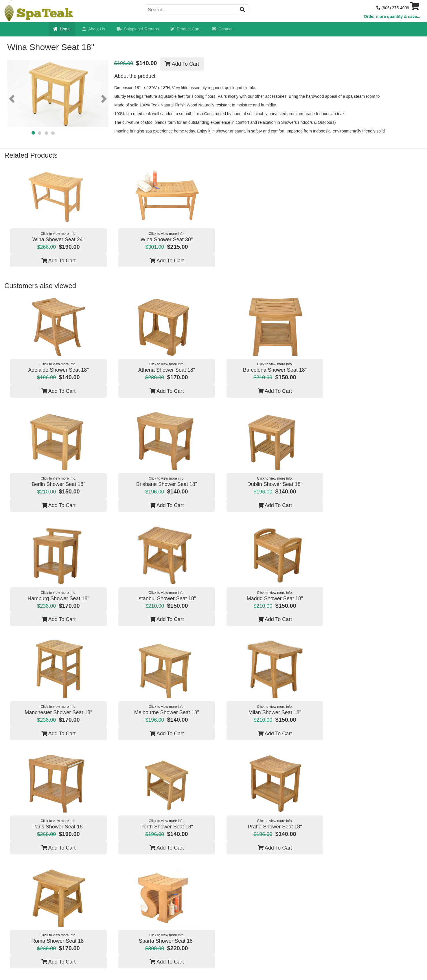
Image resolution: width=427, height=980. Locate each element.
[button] (12, 98)
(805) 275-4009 (393, 8)
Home (62, 29)
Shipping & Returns (138, 29)
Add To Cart (182, 64)
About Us (94, 29)
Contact (222, 29)
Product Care (185, 29)
